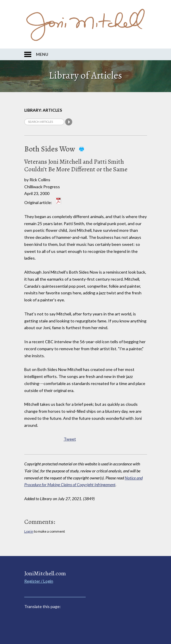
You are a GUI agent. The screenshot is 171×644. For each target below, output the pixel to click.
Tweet (70, 439)
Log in (29, 531)
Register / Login (39, 581)
